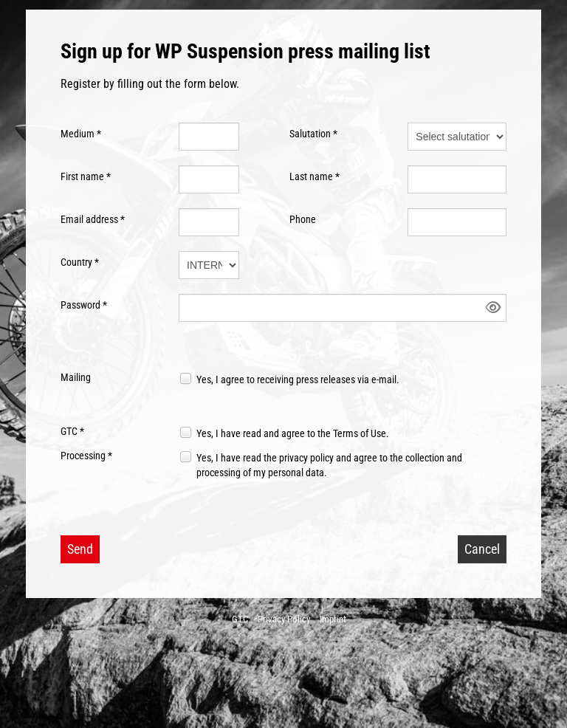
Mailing (76, 377)
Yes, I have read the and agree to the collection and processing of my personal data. (329, 465)
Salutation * (313, 134)
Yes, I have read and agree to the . (293, 433)
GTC (240, 619)
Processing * (86, 456)
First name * (86, 176)
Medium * (81, 134)
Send (80, 549)
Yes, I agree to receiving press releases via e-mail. (298, 380)
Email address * (93, 219)
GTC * (72, 431)
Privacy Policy (284, 619)
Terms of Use (360, 433)
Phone (303, 219)
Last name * (315, 176)
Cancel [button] (482, 549)
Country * (80, 262)
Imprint (333, 619)
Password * (84, 305)
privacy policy (306, 458)
